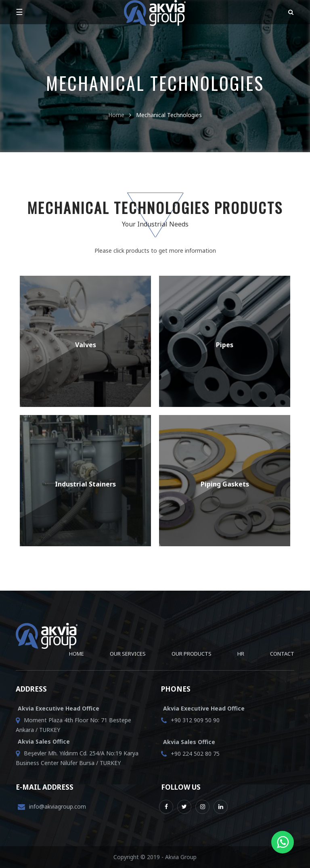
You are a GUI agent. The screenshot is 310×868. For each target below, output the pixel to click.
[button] (289, 12)
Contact (282, 654)
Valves (86, 345)
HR (241, 654)
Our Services (128, 654)
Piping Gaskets (225, 484)
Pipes (225, 345)
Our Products (192, 654)
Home (116, 115)
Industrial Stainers (85, 484)
